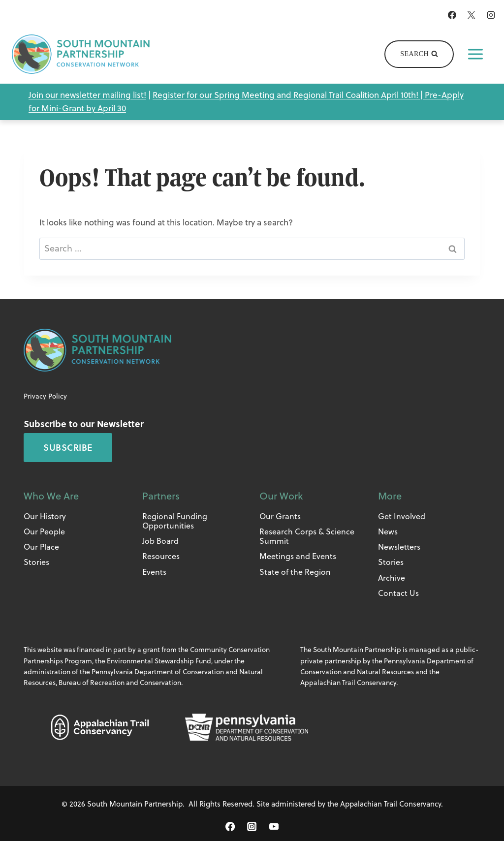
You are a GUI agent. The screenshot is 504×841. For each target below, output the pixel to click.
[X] (472, 15)
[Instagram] (491, 15)
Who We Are (51, 496)
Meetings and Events (298, 556)
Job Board (160, 541)
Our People (44, 531)
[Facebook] (452, 15)
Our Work (281, 496)
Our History (45, 516)
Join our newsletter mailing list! (87, 95)
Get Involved (402, 516)
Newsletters (399, 547)
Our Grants (280, 516)
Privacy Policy (45, 396)
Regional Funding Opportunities (175, 521)
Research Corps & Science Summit (307, 536)
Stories (36, 562)
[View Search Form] (419, 54)
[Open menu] (475, 54)
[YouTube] (274, 827)
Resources (161, 556)
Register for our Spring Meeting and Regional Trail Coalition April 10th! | (289, 95)
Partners (161, 496)
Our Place (41, 547)
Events (154, 572)
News (388, 531)
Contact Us (398, 593)
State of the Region (295, 572)
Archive (392, 578)
